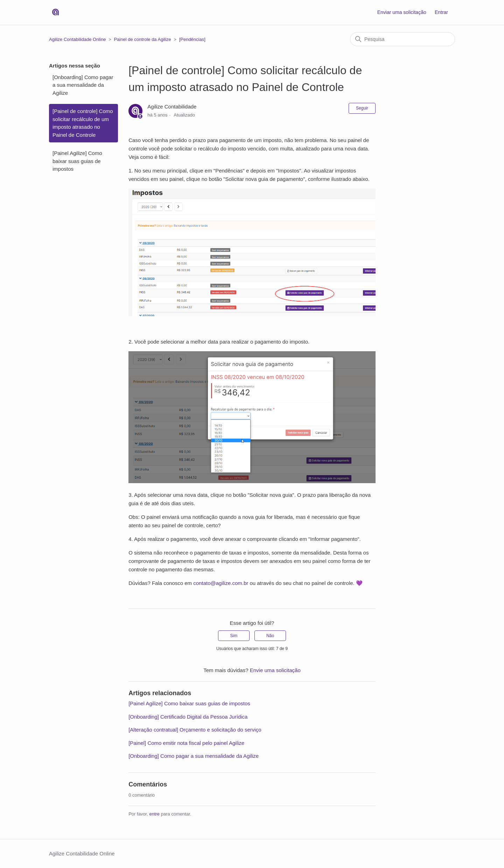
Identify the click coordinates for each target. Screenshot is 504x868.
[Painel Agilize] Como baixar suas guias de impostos (77, 161)
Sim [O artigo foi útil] (234, 636)
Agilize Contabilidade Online (78, 39)
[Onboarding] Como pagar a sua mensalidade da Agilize (83, 85)
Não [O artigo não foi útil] (270, 636)
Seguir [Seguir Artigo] (362, 108)
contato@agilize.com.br (221, 583)
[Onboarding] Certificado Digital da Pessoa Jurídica (188, 717)
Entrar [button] (441, 12)
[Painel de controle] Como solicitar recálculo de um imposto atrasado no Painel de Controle (83, 123)
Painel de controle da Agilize (142, 39)
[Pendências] (192, 39)
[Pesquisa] (402, 39)
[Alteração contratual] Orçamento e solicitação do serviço (195, 730)
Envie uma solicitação (275, 670)
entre (154, 814)
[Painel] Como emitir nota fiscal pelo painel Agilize (186, 743)
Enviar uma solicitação (402, 12)
